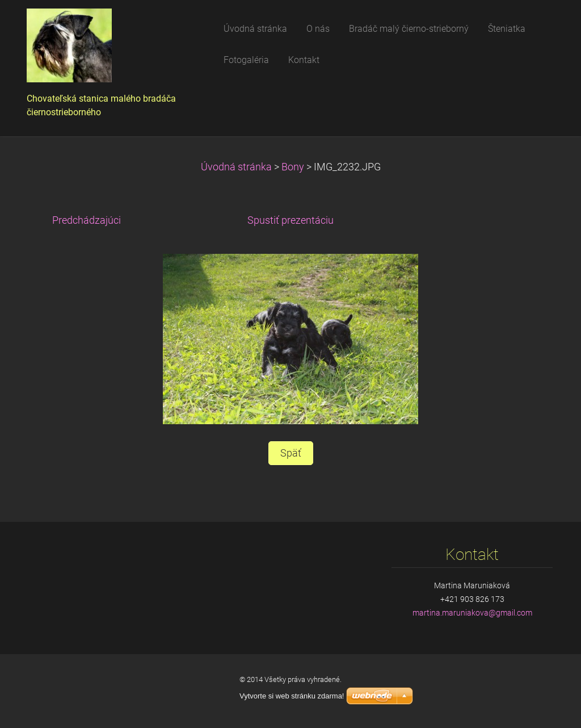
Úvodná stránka (236, 167)
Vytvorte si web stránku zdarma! (292, 696)
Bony (293, 167)
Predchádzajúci (87, 220)
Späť (291, 453)
